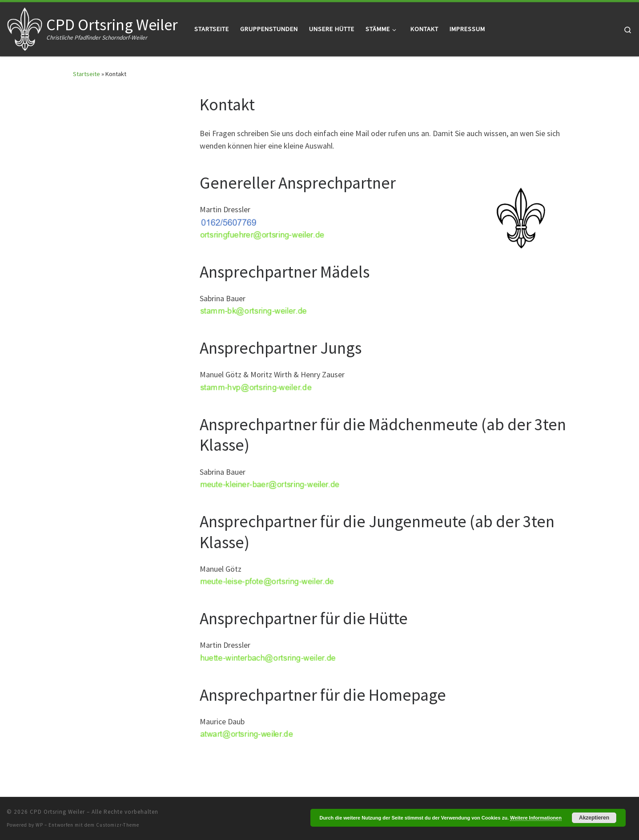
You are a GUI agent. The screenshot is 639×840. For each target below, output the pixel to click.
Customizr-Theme (118, 825)
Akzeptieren (594, 818)
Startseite (86, 74)
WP (39, 825)
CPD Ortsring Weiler (57, 812)
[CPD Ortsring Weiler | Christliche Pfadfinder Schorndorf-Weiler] (25, 27)
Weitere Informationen (536, 818)
